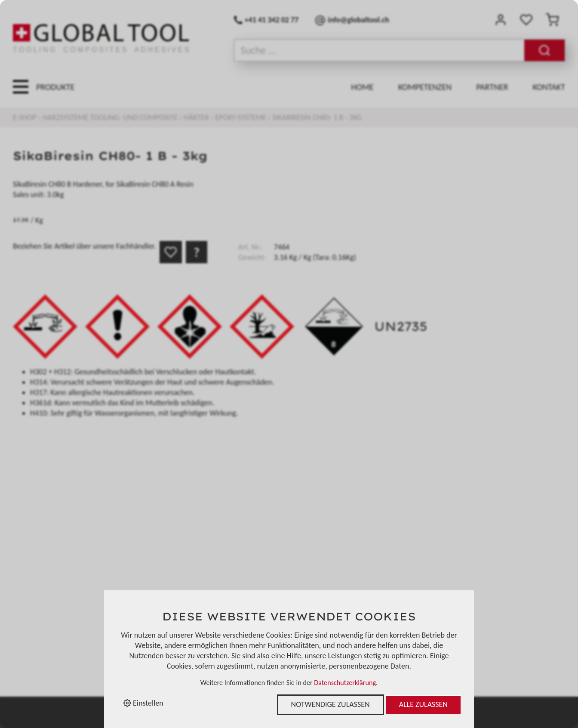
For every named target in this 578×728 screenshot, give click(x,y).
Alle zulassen (423, 704)
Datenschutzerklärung (345, 683)
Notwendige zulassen (331, 704)
